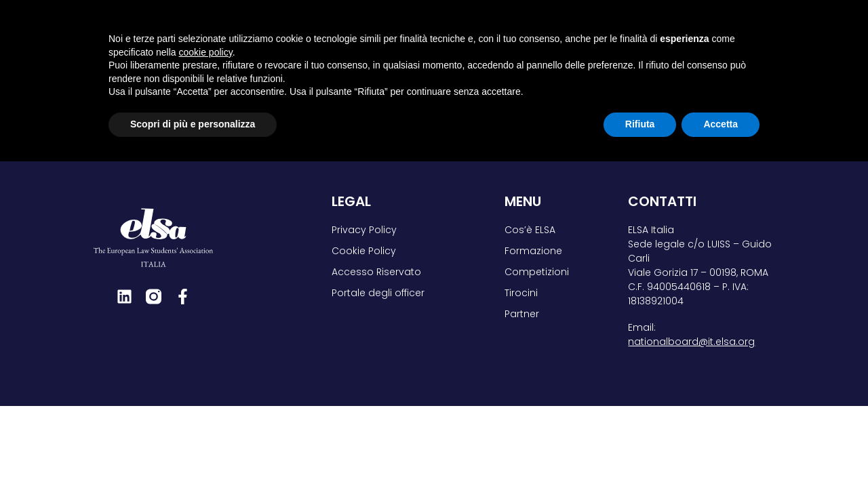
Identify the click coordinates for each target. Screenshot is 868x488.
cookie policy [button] (206, 379)
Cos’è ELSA (363, 31)
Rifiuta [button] (640, 451)
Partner (727, 31)
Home (62, 79)
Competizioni (559, 31)
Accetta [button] (721, 451)
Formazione (457, 31)
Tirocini (650, 31)
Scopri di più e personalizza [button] (193, 451)
